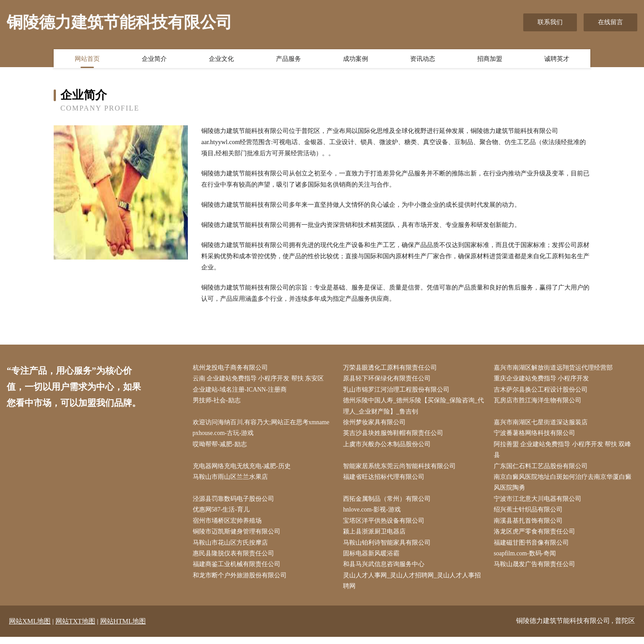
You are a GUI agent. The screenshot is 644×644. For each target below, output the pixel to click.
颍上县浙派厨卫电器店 (377, 537)
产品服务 (288, 60)
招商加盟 (490, 60)
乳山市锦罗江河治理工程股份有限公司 (398, 390)
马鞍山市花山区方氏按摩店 (232, 548)
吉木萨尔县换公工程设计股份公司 (542, 390)
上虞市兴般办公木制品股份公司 (389, 447)
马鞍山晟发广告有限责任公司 (536, 571)
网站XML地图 (30, 628)
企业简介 (154, 60)
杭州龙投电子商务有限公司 (232, 368)
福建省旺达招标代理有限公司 (386, 481)
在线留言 (610, 22)
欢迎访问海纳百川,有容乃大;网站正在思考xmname (263, 424)
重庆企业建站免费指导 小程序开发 (543, 379)
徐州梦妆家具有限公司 (377, 424)
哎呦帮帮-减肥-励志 (222, 447)
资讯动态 (423, 60)
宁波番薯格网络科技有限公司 (536, 436)
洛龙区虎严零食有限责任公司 (536, 537)
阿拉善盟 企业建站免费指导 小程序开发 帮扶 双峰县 (564, 452)
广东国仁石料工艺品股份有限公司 (542, 470)
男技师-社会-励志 (218, 402)
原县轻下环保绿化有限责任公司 (389, 379)
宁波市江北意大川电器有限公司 (539, 503)
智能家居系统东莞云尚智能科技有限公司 (402, 470)
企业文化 (221, 60)
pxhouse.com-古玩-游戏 (226, 436)
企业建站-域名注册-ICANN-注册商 (242, 390)
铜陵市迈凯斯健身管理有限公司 (238, 537)
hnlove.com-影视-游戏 (375, 514)
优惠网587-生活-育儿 (223, 514)
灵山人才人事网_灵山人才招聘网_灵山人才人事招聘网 (414, 588)
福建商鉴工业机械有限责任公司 (238, 571)
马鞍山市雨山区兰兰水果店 (232, 481)
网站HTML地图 (123, 628)
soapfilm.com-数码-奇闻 (527, 560)
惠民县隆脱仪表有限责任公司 (235, 560)
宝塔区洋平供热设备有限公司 (386, 526)
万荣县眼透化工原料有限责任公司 (392, 368)
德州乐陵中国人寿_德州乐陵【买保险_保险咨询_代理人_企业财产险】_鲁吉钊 (416, 408)
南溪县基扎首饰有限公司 (530, 526)
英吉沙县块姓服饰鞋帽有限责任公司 (395, 436)
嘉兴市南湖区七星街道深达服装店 (542, 424)
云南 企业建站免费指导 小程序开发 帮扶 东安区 (260, 379)
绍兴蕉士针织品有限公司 (530, 514)
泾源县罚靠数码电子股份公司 (235, 503)
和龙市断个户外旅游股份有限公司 (241, 582)
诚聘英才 (557, 60)
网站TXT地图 (75, 628)
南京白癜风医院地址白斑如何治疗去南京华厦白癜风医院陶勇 (564, 486)
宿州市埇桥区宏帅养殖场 (229, 526)
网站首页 (87, 60)
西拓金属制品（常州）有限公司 (389, 503)
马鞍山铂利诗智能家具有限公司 (389, 548)
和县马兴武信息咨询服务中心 (386, 571)
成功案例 (356, 60)
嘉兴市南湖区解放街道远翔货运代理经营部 (555, 368)
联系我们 (550, 22)
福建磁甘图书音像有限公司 (533, 548)
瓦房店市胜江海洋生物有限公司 (539, 402)
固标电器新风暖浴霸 (373, 560)
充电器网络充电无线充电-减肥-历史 (244, 470)
